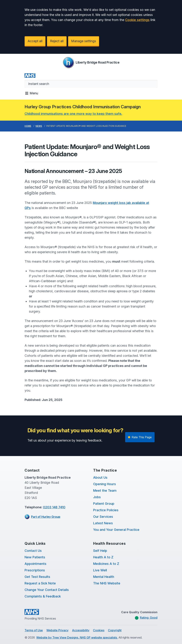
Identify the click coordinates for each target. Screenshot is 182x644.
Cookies (99, 630)
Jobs (97, 497)
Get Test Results (37, 577)
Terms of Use (34, 630)
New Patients (35, 557)
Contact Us (33, 551)
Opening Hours (105, 484)
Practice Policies (106, 510)
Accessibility (81, 630)
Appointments (35, 564)
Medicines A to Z (106, 564)
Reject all (57, 41)
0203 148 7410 (54, 507)
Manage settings (84, 41)
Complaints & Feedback (43, 596)
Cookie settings (137, 20)
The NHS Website (107, 583)
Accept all (35, 41)
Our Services (103, 517)
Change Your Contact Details (47, 590)
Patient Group (104, 504)
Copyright (115, 630)
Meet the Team (105, 491)
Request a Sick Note (40, 583)
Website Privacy (57, 630)
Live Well (100, 570)
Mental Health (104, 577)
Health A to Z (103, 557)
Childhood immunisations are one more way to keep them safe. (73, 114)
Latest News (103, 523)
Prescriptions (35, 570)
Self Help (100, 551)
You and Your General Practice (116, 530)
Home (28, 126)
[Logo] (91, 62)
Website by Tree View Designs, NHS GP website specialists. (77, 637)
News (39, 126)
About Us (100, 477)
